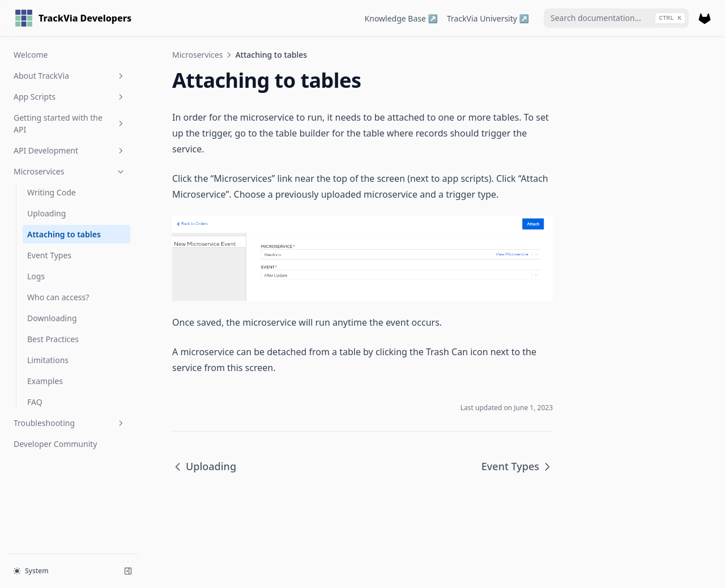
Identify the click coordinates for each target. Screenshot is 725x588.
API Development (70, 150)
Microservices (70, 171)
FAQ (35, 402)
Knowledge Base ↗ (401, 18)
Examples (45, 381)
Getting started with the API (70, 123)
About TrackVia (70, 76)
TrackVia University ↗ (488, 18)
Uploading (46, 213)
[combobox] (616, 18)
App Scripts (70, 97)
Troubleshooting (70, 423)
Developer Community (55, 444)
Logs (36, 276)
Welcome (31, 55)
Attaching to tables (64, 234)
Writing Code (52, 192)
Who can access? (58, 297)
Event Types (49, 255)
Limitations (48, 360)
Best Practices (53, 339)
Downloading (52, 318)
